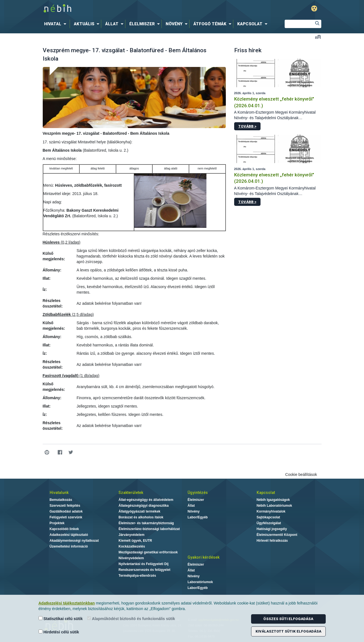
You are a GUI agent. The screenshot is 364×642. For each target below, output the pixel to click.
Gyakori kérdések (204, 557)
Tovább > (247, 126)
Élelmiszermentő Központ (277, 535)
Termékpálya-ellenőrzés (137, 576)
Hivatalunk (59, 493)
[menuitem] (56, 24)
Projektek (57, 523)
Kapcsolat (266, 493)
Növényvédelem (131, 558)
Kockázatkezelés (132, 546)
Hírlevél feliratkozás (272, 541)
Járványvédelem (131, 535)
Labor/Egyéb (198, 517)
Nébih (123, 9)
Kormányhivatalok (271, 511)
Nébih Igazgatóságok (273, 500)
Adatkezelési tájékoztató (69, 535)
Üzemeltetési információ (69, 546)
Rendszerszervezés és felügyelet (144, 570)
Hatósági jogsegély (272, 529)
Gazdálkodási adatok (66, 511)
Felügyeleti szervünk (66, 517)
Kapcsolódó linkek (64, 529)
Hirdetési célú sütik (59, 632)
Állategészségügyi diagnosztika (144, 506)
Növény (194, 511)
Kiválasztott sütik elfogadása (288, 631)
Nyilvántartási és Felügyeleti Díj (143, 564)
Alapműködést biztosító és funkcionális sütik (131, 619)
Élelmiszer (196, 500)
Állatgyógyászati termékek (139, 511)
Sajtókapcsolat (268, 517)
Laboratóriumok (200, 582)
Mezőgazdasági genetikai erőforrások (148, 552)
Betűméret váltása (318, 37)
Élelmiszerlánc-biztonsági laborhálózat (149, 529)
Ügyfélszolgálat (269, 523)
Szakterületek (131, 493)
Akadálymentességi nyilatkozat (74, 541)
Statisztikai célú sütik (61, 619)
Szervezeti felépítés (65, 506)
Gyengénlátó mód (314, 8)
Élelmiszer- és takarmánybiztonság (146, 523)
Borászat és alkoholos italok (141, 517)
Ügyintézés (198, 493)
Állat (191, 506)
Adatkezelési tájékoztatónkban (67, 603)
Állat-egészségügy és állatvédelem (146, 500)
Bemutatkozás (61, 500)
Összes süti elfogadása (288, 619)
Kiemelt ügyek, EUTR (135, 541)
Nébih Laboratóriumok (274, 506)
